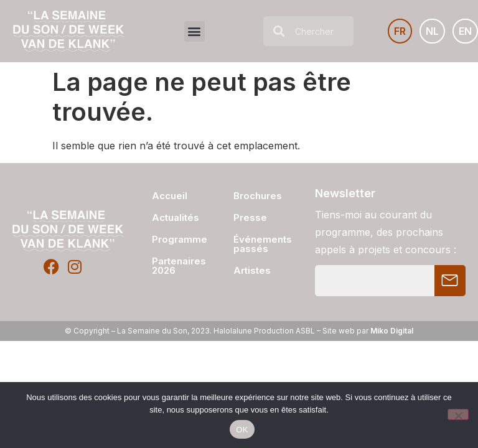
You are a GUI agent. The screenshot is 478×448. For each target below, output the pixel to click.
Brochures (258, 196)
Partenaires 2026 (174, 266)
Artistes (252, 270)
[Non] (458, 414)
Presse (250, 217)
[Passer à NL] (432, 31)
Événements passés (263, 244)
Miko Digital (392, 331)
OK (242, 430)
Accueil (170, 196)
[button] (194, 31)
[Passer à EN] (465, 31)
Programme (174, 239)
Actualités (174, 217)
